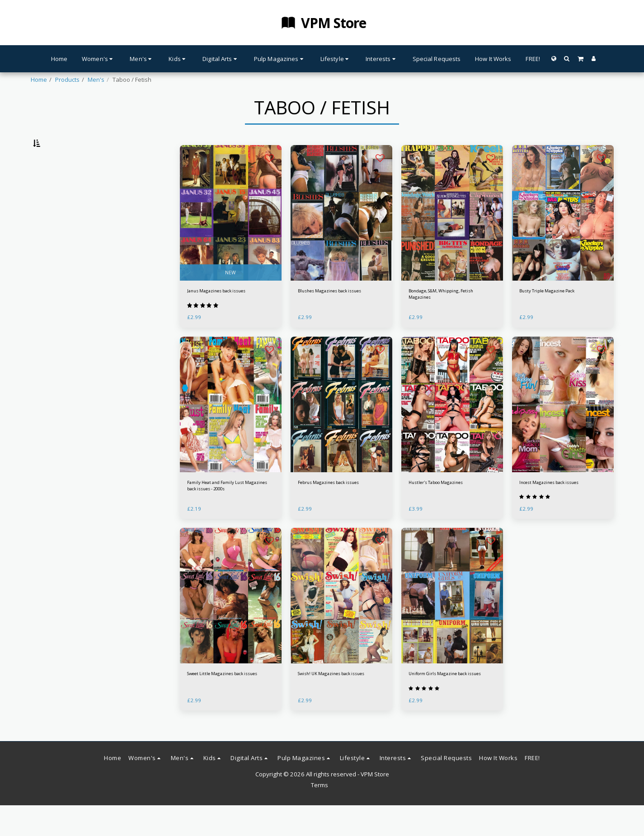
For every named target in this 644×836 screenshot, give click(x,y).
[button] (567, 59)
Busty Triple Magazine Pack (557, 315)
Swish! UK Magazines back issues (334, 710)
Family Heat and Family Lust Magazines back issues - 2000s (230, 515)
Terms (320, 816)
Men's (96, 80)
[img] (231, 236)
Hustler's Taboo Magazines (446, 510)
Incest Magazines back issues (560, 510)
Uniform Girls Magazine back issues (448, 710)
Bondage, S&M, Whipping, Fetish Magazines (444, 320)
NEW (230, 295)
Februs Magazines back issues (340, 510)
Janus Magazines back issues (228, 315)
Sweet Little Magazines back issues (226, 710)
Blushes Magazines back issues (332, 320)
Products (67, 80)
